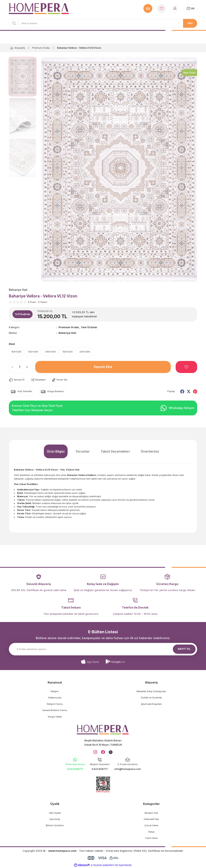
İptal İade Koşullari (151, 704)
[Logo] (39, 9)
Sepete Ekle (103, 367)
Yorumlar (83, 452)
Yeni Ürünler (91, 327)
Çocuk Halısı (151, 826)
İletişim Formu (55, 704)
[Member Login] (175, 8)
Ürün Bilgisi (56, 452)
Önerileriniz (150, 452)
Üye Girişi (55, 820)
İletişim (55, 692)
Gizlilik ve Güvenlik (151, 698)
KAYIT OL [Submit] (184, 649)
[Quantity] (20, 367)
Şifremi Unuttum (55, 826)
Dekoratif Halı (151, 820)
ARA (190, 23)
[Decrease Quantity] (11, 367)
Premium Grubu (69, 327)
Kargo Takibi (55, 717)
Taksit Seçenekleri (115, 452)
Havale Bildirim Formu (55, 710)
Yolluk (151, 832)
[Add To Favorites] (186, 367)
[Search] (103, 23)
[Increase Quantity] (28, 367)
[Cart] (191, 8)
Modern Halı (151, 814)
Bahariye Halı (68, 333)
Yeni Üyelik (55, 814)
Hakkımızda (55, 698)
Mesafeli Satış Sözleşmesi (151, 692)
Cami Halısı (151, 839)
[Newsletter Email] (103, 649)
